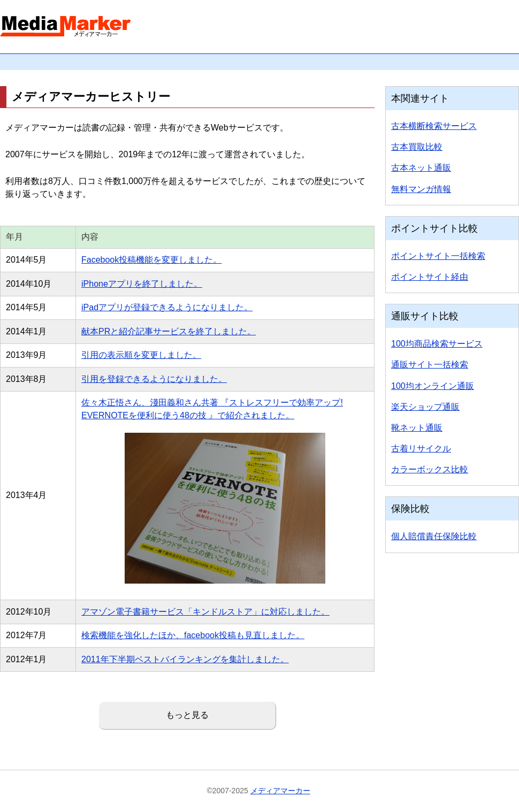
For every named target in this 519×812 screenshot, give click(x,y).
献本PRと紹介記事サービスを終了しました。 (169, 331)
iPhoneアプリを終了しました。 (142, 284)
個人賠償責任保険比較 (434, 536)
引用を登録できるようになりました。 (154, 379)
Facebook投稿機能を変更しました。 (151, 260)
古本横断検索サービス (434, 126)
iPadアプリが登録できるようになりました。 (167, 307)
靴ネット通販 (417, 428)
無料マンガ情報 (421, 189)
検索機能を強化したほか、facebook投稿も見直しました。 (193, 635)
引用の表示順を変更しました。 (141, 355)
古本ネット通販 (421, 168)
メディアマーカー (280, 791)
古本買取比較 (417, 147)
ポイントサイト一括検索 (438, 256)
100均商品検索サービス (437, 344)
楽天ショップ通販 (425, 407)
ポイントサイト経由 (430, 277)
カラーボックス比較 (430, 469)
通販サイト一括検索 (430, 365)
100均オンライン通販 (433, 386)
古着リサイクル (421, 449)
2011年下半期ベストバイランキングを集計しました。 (185, 659)
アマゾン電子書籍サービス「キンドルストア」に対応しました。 (205, 612)
